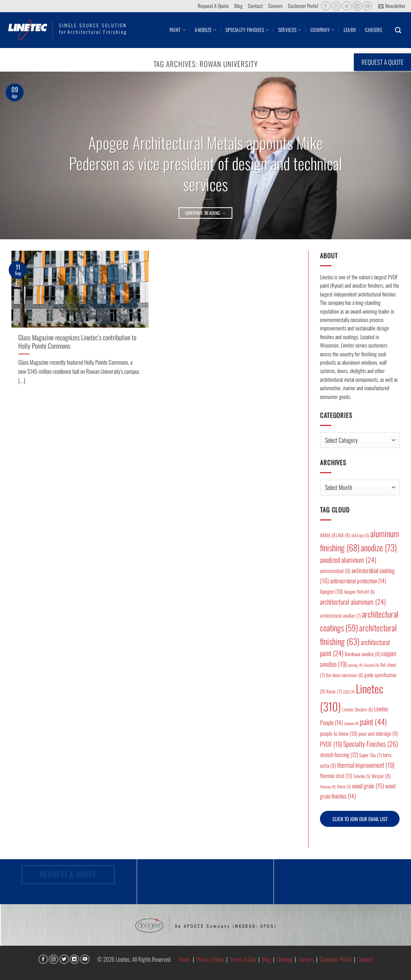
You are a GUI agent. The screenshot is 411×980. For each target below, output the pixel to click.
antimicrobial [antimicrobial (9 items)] (335, 571)
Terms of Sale (243, 959)
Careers (275, 6)
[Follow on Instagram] (336, 6)
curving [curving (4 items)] (355, 665)
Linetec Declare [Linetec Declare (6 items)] (357, 709)
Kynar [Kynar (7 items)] (334, 691)
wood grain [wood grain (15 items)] (368, 786)
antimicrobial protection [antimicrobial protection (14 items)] (358, 581)
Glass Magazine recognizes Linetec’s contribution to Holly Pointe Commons (77, 342)
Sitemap (285, 959)
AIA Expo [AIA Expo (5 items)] (360, 535)
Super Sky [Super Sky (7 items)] (370, 755)
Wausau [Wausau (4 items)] (328, 786)
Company (322, 30)
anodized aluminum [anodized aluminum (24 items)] (348, 560)
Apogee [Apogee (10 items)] (331, 591)
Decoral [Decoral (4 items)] (371, 665)
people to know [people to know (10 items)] (339, 733)
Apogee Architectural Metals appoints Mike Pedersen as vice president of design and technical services (206, 163)
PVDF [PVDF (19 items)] (331, 744)
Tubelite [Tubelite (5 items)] (362, 776)
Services (290, 30)
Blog (238, 6)
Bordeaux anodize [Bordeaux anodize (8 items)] (362, 654)
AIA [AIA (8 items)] (344, 535)
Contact (255, 6)
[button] (392, 6)
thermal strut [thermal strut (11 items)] (336, 776)
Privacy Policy (210, 959)
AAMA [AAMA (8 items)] (328, 535)
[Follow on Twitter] (347, 6)
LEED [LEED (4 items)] (349, 692)
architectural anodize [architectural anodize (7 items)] (340, 616)
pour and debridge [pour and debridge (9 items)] (378, 733)
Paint (178, 30)
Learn (350, 30)
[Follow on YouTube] (367, 6)
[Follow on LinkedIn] (357, 6)
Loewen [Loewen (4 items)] (351, 723)
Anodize (206, 30)
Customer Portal (303, 6)
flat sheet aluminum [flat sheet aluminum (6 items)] (344, 675)
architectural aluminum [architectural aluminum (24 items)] (353, 602)
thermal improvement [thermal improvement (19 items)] (366, 765)
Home (185, 959)
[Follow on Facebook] (326, 6)
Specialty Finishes (247, 30)
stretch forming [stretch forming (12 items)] (339, 754)
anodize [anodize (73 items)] (379, 548)
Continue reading (206, 213)
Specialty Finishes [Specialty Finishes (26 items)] (371, 744)
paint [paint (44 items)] (373, 721)
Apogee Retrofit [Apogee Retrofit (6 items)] (359, 592)
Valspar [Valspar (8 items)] (381, 776)
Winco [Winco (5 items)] (344, 786)
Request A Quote (213, 6)
